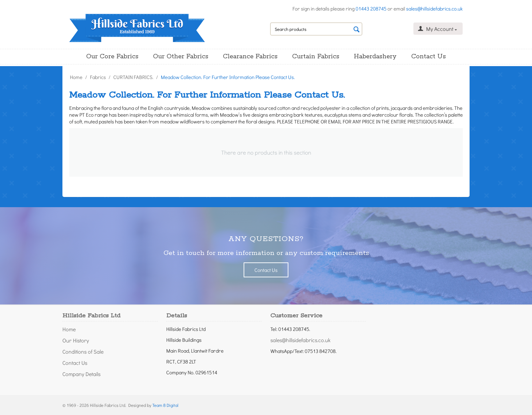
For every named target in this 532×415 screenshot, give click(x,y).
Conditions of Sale (83, 351)
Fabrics (98, 77)
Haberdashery (375, 57)
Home (76, 77)
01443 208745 (371, 8)
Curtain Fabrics (316, 57)
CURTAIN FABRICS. (133, 77)
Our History (76, 340)
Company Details (81, 374)
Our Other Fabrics (181, 57)
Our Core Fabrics (112, 57)
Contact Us (429, 57)
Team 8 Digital (165, 405)
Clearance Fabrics (250, 57)
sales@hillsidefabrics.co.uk (434, 8)
